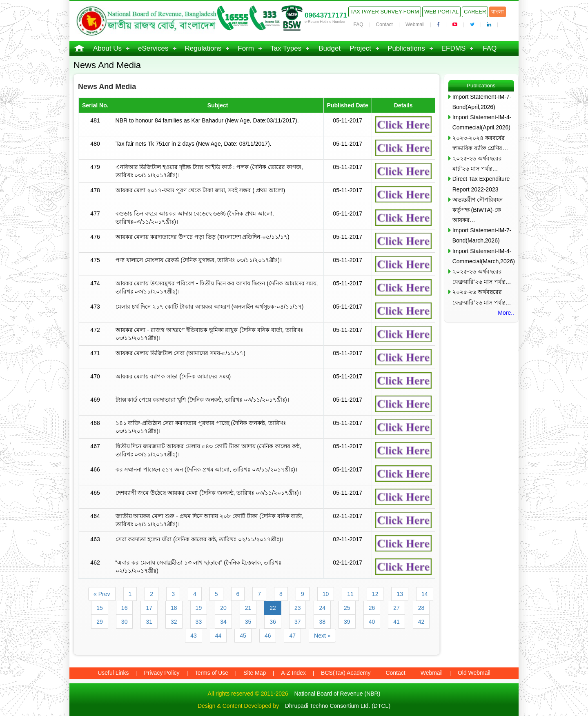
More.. (506, 313)
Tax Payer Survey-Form (385, 12)
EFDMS (454, 48)
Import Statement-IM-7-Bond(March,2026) (482, 235)
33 (199, 622)
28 (421, 608)
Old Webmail (474, 673)
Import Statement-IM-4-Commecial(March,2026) (483, 256)
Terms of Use (212, 673)
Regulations (203, 48)
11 (350, 594)
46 (268, 636)
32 (174, 622)
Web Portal (441, 12)
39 (347, 622)
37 (298, 622)
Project (360, 48)
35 (248, 622)
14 (425, 594)
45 (243, 636)
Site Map (255, 673)
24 (322, 608)
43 (194, 636)
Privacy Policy (161, 673)
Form (246, 48)
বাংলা (498, 12)
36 (273, 622)
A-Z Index (293, 673)
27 (396, 608)
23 (298, 608)
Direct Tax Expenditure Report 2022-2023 (481, 184)
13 (400, 594)
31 (149, 622)
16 (125, 608)
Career (475, 12)
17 (149, 608)
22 (273, 608)
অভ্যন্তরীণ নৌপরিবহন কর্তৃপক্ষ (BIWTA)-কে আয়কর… (478, 210)
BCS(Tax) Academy (346, 673)
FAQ (359, 24)
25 (347, 608)
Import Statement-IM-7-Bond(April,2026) (482, 102)
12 (375, 594)
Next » (322, 636)
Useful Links (113, 673)
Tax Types (286, 48)
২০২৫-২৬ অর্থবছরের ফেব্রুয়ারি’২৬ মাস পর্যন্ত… (482, 277)
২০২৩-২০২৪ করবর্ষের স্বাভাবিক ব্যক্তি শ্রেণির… (480, 143)
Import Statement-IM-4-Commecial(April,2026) (482, 122)
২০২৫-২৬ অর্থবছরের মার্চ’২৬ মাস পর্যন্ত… (477, 163)
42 (421, 622)
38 (322, 622)
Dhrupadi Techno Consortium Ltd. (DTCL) (338, 706)
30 (125, 622)
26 (372, 608)
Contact (384, 24)
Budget (330, 48)
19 (199, 608)
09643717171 (326, 15)
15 (100, 608)
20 (223, 608)
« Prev (102, 594)
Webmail (415, 24)
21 (248, 608)
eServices (153, 48)
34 (223, 622)
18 (174, 608)
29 (100, 622)
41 (396, 622)
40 (372, 622)
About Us (107, 48)
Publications (406, 48)
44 (218, 636)
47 (292, 636)
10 (326, 594)
